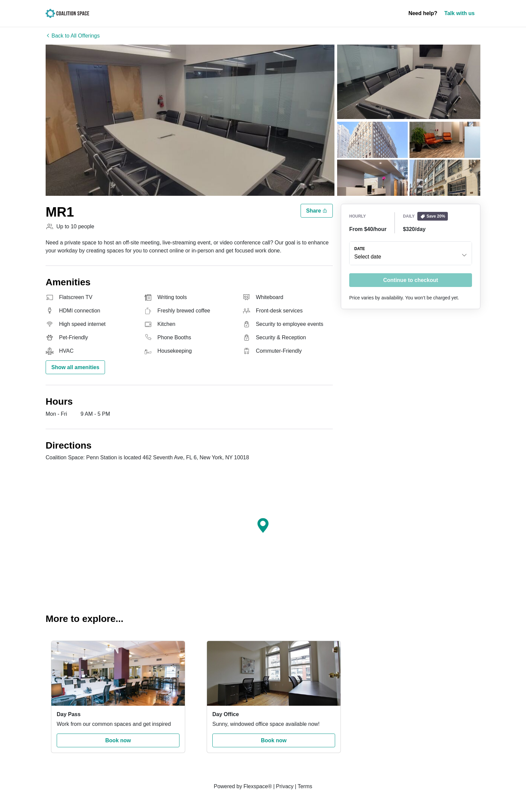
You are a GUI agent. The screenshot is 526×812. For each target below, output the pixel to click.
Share (317, 211)
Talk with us (460, 13)
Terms (305, 786)
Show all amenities (75, 367)
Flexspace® (258, 786)
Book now (118, 740)
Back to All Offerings (73, 36)
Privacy (285, 786)
